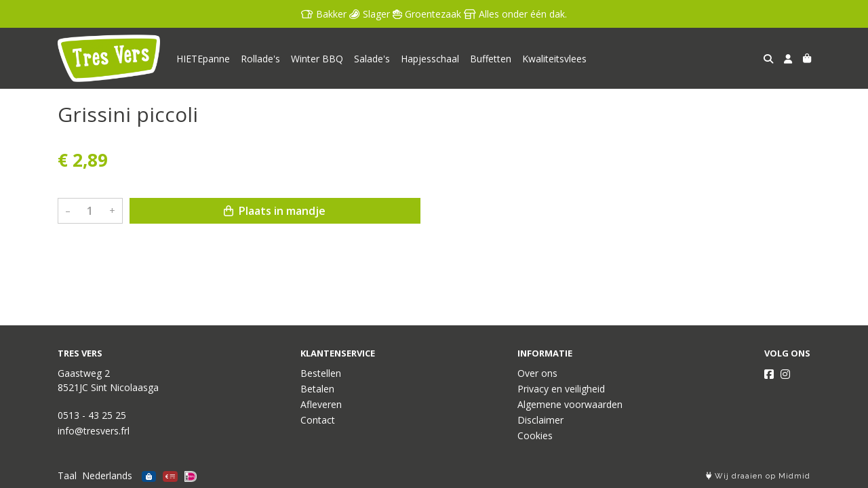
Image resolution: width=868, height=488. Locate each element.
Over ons (537, 373)
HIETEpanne (203, 59)
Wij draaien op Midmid (758, 476)
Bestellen (321, 373)
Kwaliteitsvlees (554, 59)
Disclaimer (540, 420)
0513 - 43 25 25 (92, 415)
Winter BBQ (317, 59)
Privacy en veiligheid (561, 389)
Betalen (317, 389)
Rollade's (260, 59)
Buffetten (491, 59)
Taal (67, 475)
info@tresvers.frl (94, 431)
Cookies (535, 435)
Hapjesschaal (430, 59)
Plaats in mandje (275, 211)
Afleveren (321, 404)
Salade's (372, 59)
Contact (318, 420)
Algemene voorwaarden (570, 404)
